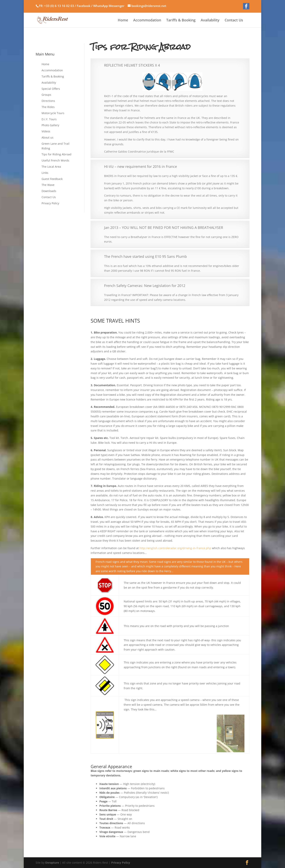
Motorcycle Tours (53, 113)
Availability (210, 21)
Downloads (49, 191)
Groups (46, 95)
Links (45, 173)
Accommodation (147, 21)
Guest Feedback (52, 179)
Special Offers (51, 89)
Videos (46, 131)
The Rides (48, 107)
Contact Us (234, 21)
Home (123, 21)
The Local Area (51, 167)
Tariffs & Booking (181, 21)
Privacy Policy (50, 203)
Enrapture (52, 863)
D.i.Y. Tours (49, 119)
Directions (48, 101)
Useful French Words (55, 160)
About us (47, 137)
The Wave (48, 185)
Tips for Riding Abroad (57, 154)
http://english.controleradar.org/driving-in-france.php (175, 548)
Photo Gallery (50, 125)
